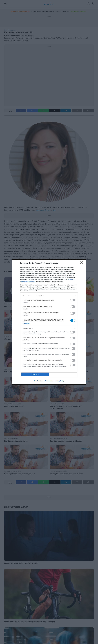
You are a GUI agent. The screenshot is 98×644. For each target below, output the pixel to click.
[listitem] (49, 296)
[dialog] (49, 322)
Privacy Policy (60, 381)
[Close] (82, 263)
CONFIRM (35, 374)
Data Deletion (38, 381)
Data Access (49, 381)
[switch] (73, 300)
